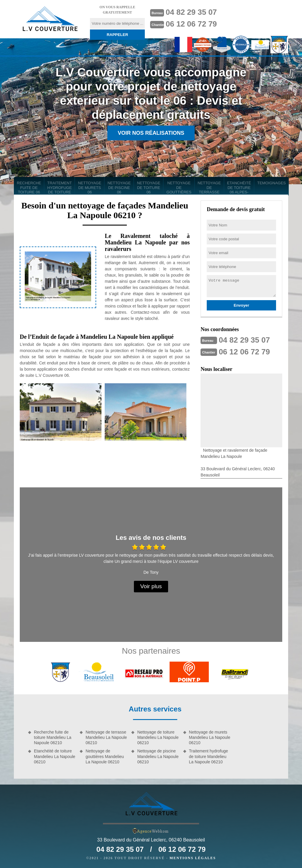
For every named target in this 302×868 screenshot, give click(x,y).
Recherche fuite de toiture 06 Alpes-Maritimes (29, 188)
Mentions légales (193, 858)
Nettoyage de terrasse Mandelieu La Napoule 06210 (106, 737)
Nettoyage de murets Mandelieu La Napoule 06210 (210, 737)
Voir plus (151, 586)
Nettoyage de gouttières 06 (179, 188)
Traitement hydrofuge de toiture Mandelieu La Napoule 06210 (209, 756)
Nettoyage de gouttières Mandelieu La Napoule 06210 (105, 756)
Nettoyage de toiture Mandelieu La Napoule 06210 (158, 737)
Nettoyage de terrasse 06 (209, 188)
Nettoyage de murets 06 (90, 188)
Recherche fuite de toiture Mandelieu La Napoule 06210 (53, 737)
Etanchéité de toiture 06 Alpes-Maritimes (239, 188)
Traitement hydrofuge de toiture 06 (59, 188)
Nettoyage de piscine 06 (119, 188)
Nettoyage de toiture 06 (148, 188)
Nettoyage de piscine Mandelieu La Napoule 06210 (158, 756)
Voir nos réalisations (151, 133)
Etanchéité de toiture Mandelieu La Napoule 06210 (55, 756)
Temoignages (271, 183)
